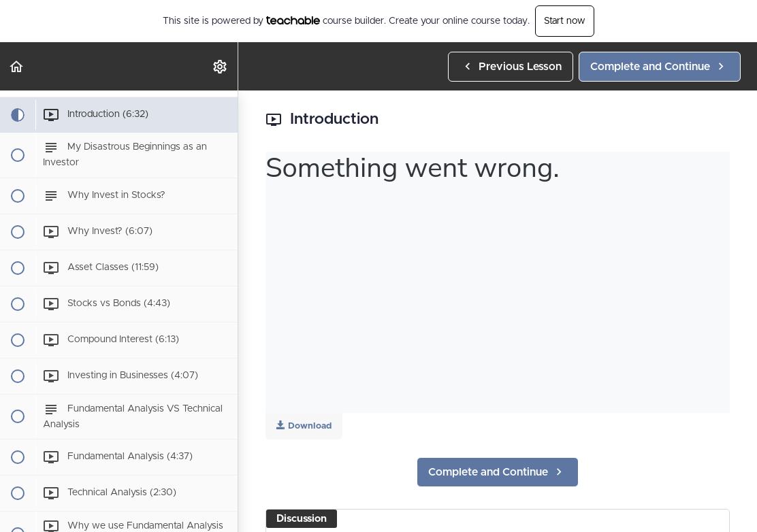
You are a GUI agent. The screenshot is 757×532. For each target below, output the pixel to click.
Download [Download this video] (304, 426)
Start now (565, 21)
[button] (17, 66)
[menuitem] (221, 66)
